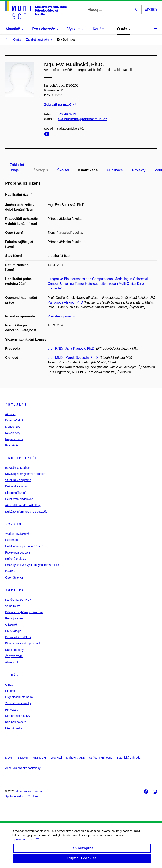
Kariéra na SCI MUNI (19, 600)
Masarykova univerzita (30, 791)
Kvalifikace (88, 170)
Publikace (115, 170)
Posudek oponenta (61, 316)
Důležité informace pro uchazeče (26, 512)
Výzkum (13, 524)
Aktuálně (16, 405)
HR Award (12, 710)
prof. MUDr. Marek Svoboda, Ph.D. (73, 358)
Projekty (139, 170)
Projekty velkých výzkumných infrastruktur (32, 565)
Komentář (55, 288)
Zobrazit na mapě (60, 105)
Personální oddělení (18, 637)
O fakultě (11, 625)
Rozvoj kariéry (14, 618)
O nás (12, 675)
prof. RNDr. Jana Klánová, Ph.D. (71, 349)
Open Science (14, 577)
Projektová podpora (18, 552)
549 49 (67, 114)
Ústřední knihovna (101, 758)
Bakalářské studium (18, 468)
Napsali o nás (14, 439)
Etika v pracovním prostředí (23, 643)
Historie (10, 691)
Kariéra (15, 590)
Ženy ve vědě (14, 656)
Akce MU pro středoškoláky (23, 505)
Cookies (33, 796)
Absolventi (12, 662)
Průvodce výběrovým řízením (24, 612)
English (151, 9)
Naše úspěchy (14, 650)
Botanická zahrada (128, 758)
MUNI (9, 758)
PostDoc (11, 571)
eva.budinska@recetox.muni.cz (82, 119)
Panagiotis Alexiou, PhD (65, 302)
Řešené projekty (16, 559)
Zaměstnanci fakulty (18, 703)
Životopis (41, 170)
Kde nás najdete (16, 722)
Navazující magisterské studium (26, 474)
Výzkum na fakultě (17, 534)
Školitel (63, 170)
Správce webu (14, 796)
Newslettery (13, 433)
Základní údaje (17, 167)
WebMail (56, 758)
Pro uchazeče (21, 458)
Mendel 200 (13, 427)
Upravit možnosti (26, 844)
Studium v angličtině (18, 480)
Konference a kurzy (18, 716)
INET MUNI (39, 758)
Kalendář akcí (14, 420)
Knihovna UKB (75, 758)
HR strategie (13, 631)
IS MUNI (22, 758)
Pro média (12, 445)
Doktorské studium (17, 486)
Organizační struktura (19, 697)
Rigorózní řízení (15, 493)
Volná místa (13, 606)
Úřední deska (14, 728)
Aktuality (11, 414)
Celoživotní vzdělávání (20, 499)
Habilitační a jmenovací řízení (24, 546)
